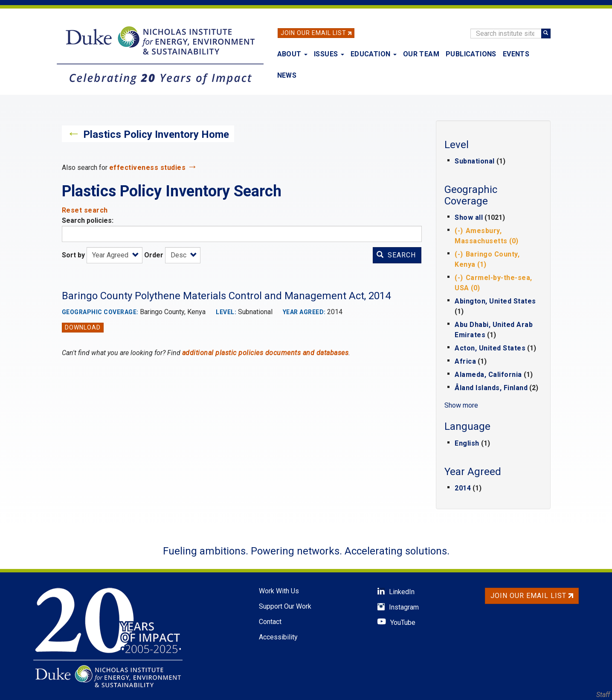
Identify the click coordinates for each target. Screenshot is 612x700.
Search (396, 255)
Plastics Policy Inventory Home (156, 134)
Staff (603, 695)
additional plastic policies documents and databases (265, 353)
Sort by (73, 255)
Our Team (421, 54)
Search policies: (88, 220)
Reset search (85, 210)
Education (374, 54)
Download (83, 327)
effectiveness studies (148, 168)
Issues (329, 54)
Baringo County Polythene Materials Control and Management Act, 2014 (226, 296)
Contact (270, 622)
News (287, 75)
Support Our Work (285, 606)
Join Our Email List (313, 33)
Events (516, 54)
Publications (471, 54)
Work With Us (279, 591)
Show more (461, 405)
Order (154, 255)
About (292, 54)
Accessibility (278, 637)
